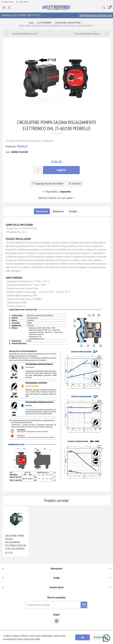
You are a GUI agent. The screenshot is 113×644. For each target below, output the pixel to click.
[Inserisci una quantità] (38, 170)
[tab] (42, 211)
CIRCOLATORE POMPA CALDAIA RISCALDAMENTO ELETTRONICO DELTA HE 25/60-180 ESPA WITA (16, 542)
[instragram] (57, 621)
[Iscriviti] (53, 605)
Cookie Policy (23, 2)
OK (83, 637)
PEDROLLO (22, 146)
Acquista (61, 170)
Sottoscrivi (84, 605)
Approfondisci (101, 637)
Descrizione (42, 211)
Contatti (73, 211)
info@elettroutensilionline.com (95, 15)
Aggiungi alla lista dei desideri (50, 183)
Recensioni (58, 211)
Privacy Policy (8, 2)
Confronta (76, 183)
